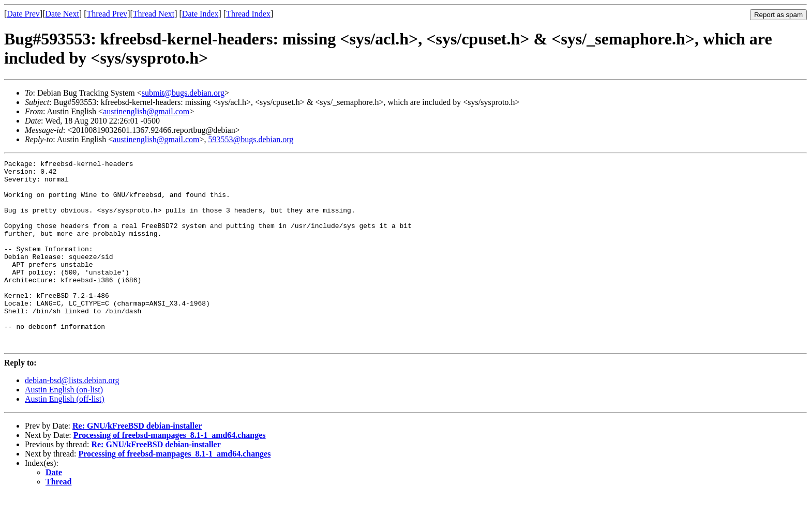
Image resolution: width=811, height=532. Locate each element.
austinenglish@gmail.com (146, 111)
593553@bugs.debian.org (251, 139)
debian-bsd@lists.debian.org (72, 417)
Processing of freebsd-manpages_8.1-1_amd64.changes (170, 472)
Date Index (200, 14)
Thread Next (154, 14)
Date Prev (23, 14)
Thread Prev (107, 14)
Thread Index (248, 14)
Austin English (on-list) (64, 427)
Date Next (62, 14)
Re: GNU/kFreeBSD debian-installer (137, 463)
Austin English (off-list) (64, 436)
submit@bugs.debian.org (183, 93)
